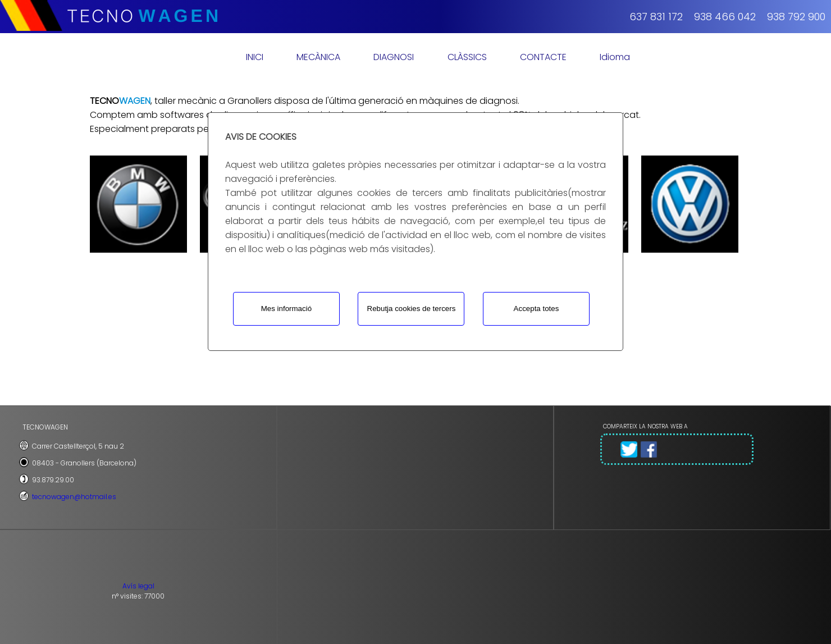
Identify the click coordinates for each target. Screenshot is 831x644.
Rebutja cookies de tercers (412, 309)
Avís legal (138, 586)
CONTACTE (543, 57)
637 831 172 (656, 17)
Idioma (615, 57)
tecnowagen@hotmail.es (74, 497)
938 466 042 (725, 17)
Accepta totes (537, 309)
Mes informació (286, 309)
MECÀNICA (318, 57)
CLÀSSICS (467, 57)
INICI (255, 57)
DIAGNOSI (394, 57)
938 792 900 (796, 17)
